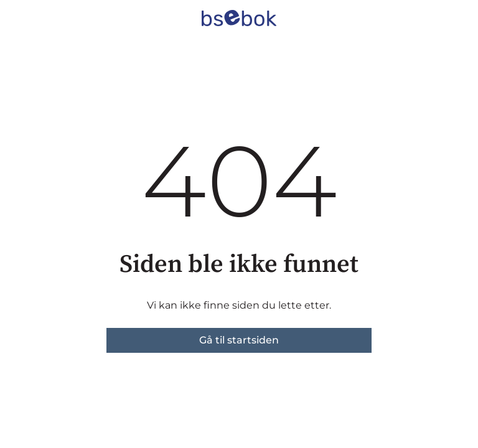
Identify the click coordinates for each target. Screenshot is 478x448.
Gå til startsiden (239, 340)
